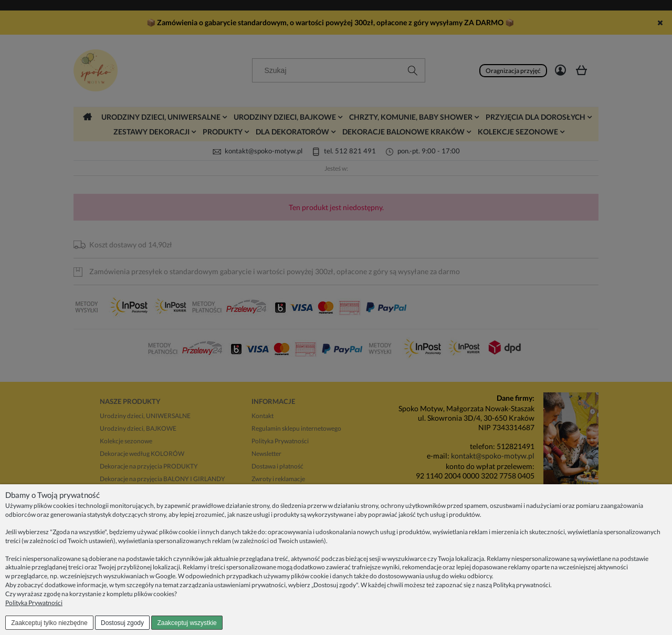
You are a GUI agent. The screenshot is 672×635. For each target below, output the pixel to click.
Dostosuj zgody (122, 623)
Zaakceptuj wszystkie (187, 623)
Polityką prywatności (522, 585)
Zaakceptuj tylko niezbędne (49, 623)
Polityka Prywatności (34, 603)
